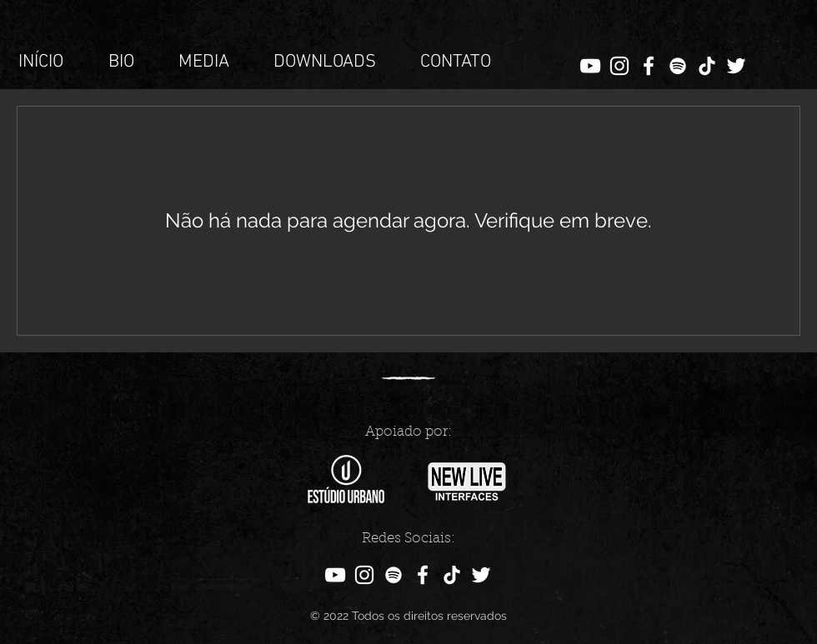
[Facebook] (649, 66)
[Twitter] (736, 66)
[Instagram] (619, 66)
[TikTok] (707, 66)
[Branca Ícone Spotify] (678, 66)
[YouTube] (590, 66)
